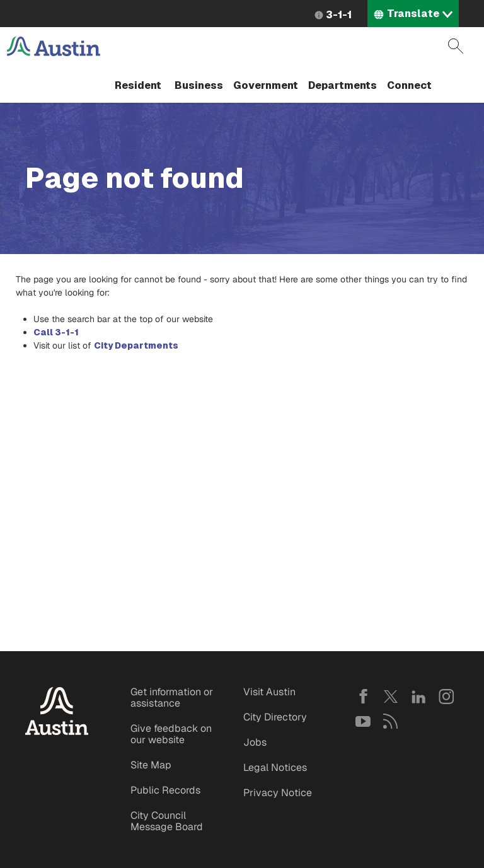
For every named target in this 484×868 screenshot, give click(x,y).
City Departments (136, 345)
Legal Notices (275, 767)
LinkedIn (418, 697)
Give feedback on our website (171, 734)
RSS (391, 721)
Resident (138, 85)
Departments (343, 85)
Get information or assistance (172, 697)
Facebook (363, 697)
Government (266, 85)
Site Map (151, 765)
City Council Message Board (167, 821)
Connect (409, 85)
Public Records (165, 790)
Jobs (255, 742)
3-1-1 (339, 15)
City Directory (275, 717)
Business (199, 85)
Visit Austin (269, 692)
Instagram (446, 697)
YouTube (363, 721)
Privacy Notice (278, 793)
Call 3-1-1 (56, 332)
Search (456, 46)
